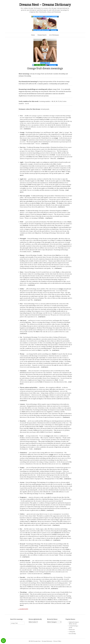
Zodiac (22, 289)
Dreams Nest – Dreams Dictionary (45, 5)
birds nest (72, 630)
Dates (22, 272)
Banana (22, 255)
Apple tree (23, 179)
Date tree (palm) (25, 196)
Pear (21, 304)
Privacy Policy (57, 641)
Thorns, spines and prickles (29, 387)
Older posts (23, 609)
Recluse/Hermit (25, 561)
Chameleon (23, 453)
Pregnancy (23, 497)
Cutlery (22, 514)
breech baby (72, 634)
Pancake (22, 577)
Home (33, 35)
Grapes (22, 467)
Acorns (22, 482)
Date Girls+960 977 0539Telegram (45, 30)
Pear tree (23, 147)
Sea (21, 529)
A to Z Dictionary (54, 35)
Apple (22, 162)
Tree (21, 116)
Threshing (23, 592)
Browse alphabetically (35, 619)
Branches (23, 421)
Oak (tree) (23, 320)
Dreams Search (42, 35)
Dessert (22, 211)
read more (27, 129)
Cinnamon (23, 371)
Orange (22, 132)
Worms (22, 354)
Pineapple (23, 239)
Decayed (22, 544)
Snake (22, 436)
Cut (21, 337)
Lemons (22, 404)
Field (21, 222)
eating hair (72, 632)
